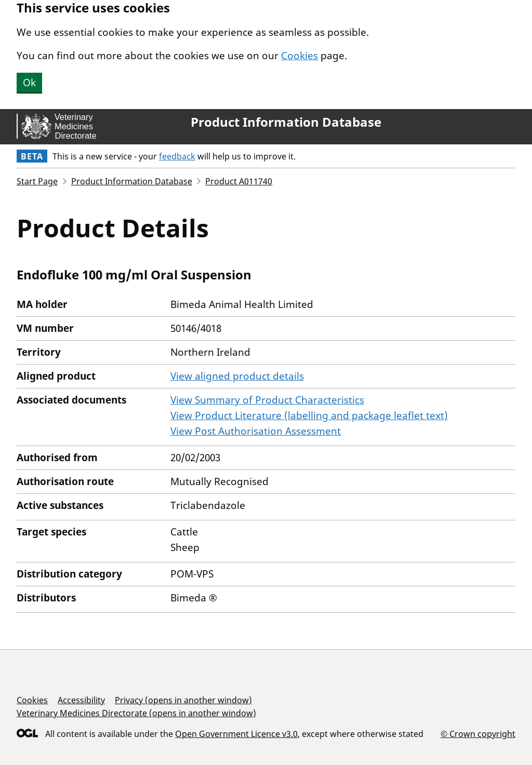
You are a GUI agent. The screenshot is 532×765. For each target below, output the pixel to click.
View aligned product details (237, 376)
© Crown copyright (478, 734)
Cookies (300, 56)
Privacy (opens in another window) (183, 700)
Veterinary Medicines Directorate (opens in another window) (136, 713)
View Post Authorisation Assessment (256, 431)
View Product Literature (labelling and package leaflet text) (309, 415)
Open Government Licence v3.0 (236, 734)
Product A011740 (239, 181)
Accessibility (81, 700)
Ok (29, 83)
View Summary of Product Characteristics (267, 400)
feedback (177, 156)
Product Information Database (286, 122)
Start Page (37, 181)
